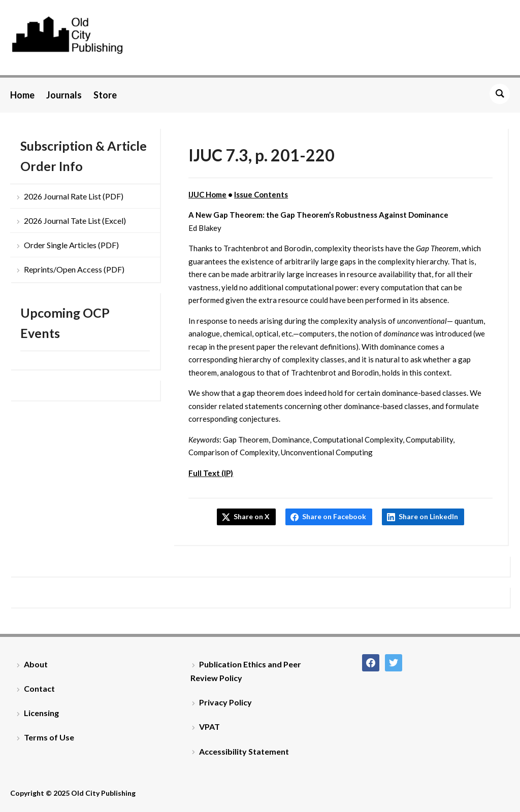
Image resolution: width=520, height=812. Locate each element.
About (36, 664)
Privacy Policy (225, 702)
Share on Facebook (334, 516)
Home (22, 95)
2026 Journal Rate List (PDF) (74, 196)
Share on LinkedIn (428, 516)
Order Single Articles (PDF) (71, 245)
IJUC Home (207, 194)
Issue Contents (261, 194)
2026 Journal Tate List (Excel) (75, 221)
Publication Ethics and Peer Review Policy (246, 671)
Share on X (252, 516)
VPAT (209, 726)
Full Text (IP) (211, 473)
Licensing (41, 713)
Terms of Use (49, 737)
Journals (64, 95)
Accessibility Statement (244, 751)
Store (105, 95)
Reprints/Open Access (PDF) (74, 269)
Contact (39, 688)
